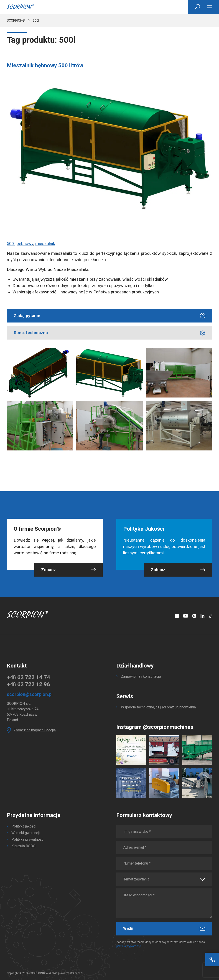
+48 (28, 677)
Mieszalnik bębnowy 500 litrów (45, 65)
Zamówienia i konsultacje (141, 676)
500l (11, 244)
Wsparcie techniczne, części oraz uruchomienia (158, 707)
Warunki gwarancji (25, 833)
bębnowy (25, 244)
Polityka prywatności (28, 839)
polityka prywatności (129, 946)
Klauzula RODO (23, 846)
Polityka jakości (24, 826)
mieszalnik (45, 244)
